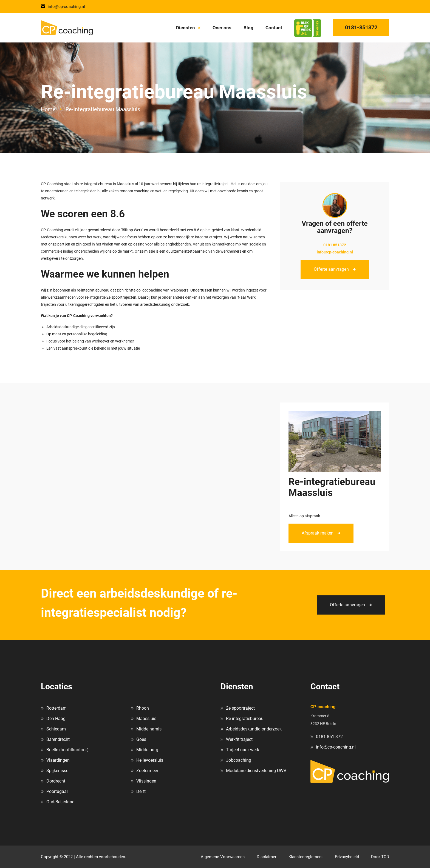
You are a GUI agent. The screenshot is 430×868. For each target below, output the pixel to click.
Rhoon (143, 708)
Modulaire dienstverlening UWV (256, 771)
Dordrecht (56, 781)
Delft (141, 791)
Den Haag (56, 719)
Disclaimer (267, 857)
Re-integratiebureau (245, 719)
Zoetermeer (147, 771)
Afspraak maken (318, 533)
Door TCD (380, 857)
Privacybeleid (347, 857)
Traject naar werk (243, 750)
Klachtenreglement (306, 857)
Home (48, 109)
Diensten (186, 28)
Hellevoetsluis (150, 760)
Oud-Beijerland (60, 802)
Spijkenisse (57, 771)
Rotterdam (56, 708)
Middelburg (147, 750)
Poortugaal (57, 791)
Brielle (52, 750)
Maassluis (146, 719)
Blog (248, 28)
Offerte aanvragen (331, 269)
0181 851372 (335, 245)
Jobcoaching (239, 760)
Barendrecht (58, 739)
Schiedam (56, 729)
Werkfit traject (239, 739)
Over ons (222, 28)
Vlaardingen (58, 760)
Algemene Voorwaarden (223, 857)
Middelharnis (149, 729)
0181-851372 (361, 27)
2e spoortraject (240, 708)
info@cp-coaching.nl (63, 7)
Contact (274, 28)
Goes (141, 739)
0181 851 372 (329, 737)
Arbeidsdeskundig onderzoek (254, 729)
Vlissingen (146, 781)
